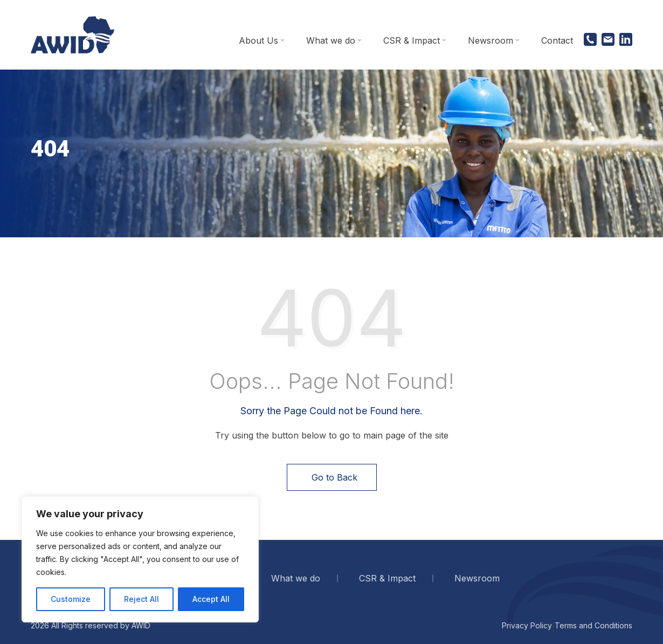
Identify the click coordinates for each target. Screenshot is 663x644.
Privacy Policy (527, 625)
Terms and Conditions (593, 625)
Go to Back (332, 477)
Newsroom (491, 40)
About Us (258, 40)
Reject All (141, 599)
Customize (71, 599)
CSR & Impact (412, 40)
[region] (140, 559)
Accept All (211, 599)
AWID (141, 625)
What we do (331, 40)
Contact (557, 40)
